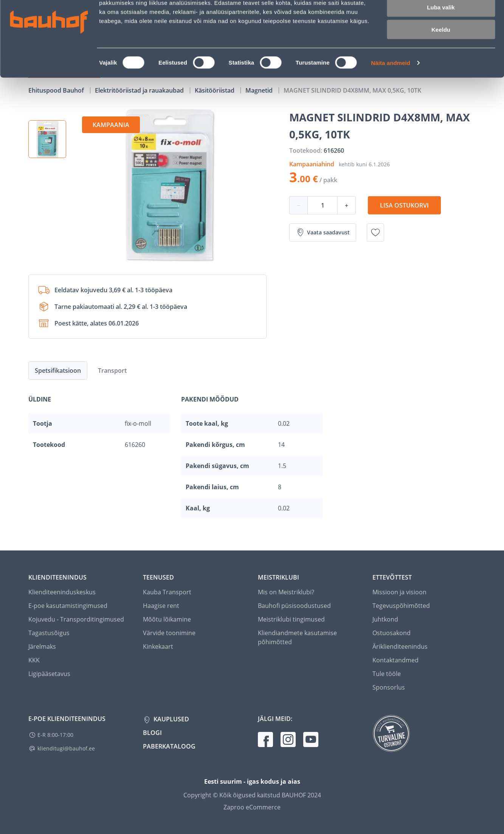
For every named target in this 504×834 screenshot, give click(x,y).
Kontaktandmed (395, 660)
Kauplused (171, 719)
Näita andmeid (391, 97)
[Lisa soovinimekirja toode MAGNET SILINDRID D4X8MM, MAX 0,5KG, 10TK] (375, 233)
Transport (112, 370)
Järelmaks (42, 646)
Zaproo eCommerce (252, 807)
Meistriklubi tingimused (291, 619)
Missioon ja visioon (399, 592)
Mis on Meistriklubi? (286, 592)
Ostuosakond (392, 633)
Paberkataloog (169, 746)
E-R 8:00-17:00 (55, 735)
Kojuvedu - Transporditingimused (76, 619)
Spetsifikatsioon (58, 370)
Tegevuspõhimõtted (401, 606)
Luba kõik (441, 19)
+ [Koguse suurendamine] (347, 205)
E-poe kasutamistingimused (68, 606)
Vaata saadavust (323, 233)
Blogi (152, 733)
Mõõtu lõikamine (167, 619)
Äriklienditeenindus (400, 646)
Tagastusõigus (49, 633)
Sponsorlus (389, 687)
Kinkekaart (158, 646)
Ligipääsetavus (49, 674)
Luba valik (441, 41)
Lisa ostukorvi (404, 205)
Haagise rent (161, 606)
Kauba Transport (167, 592)
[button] (47, 139)
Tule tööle (387, 674)
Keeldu (441, 63)
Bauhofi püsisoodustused (294, 606)
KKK (34, 660)
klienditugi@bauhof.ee (66, 748)
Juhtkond (385, 619)
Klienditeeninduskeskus (62, 592)
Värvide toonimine (169, 633)
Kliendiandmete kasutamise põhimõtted (297, 637)
